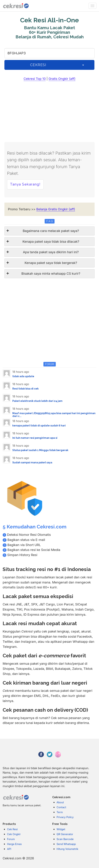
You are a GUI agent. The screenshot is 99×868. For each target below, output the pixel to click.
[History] (83, 65)
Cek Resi (12, 829)
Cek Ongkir (14, 834)
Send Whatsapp (66, 844)
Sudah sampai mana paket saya (32, 462)
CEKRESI (38, 65)
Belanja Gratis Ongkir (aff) (56, 209)
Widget (61, 829)
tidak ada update (23, 376)
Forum (11, 839)
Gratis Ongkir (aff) (62, 79)
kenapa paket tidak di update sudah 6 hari (39, 426)
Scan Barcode (65, 839)
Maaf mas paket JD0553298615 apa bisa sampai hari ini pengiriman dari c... (54, 415)
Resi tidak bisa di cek (25, 389)
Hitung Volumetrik (67, 849)
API (9, 849)
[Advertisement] (49, 112)
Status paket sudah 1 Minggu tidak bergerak (40, 450)
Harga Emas (14, 844)
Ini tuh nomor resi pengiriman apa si (35, 438)
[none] (92, 6)
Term (60, 812)
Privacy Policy (65, 817)
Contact (61, 807)
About (60, 802)
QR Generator (65, 834)
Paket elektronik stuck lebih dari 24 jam (37, 401)
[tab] (49, 231)
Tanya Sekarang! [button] (25, 184)
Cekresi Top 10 (35, 79)
